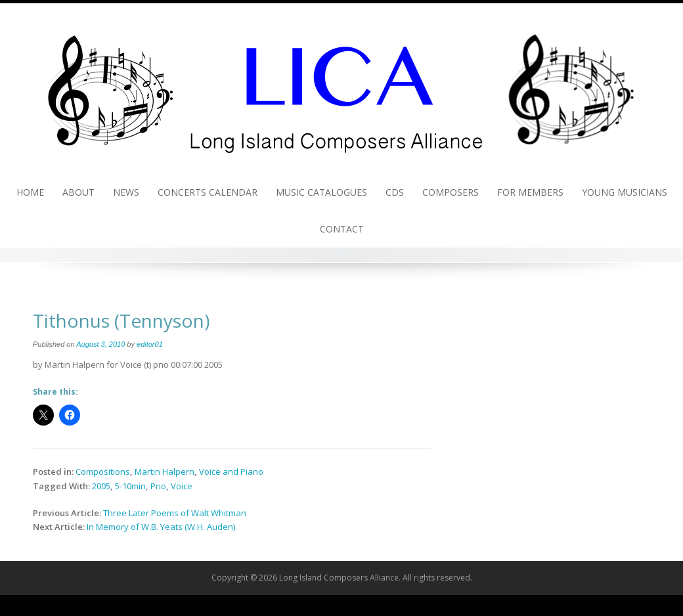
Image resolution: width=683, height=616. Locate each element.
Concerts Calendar (208, 192)
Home (30, 192)
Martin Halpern (165, 472)
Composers (451, 192)
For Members (530, 192)
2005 (101, 486)
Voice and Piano (231, 472)
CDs (395, 192)
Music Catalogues (321, 192)
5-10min (130, 486)
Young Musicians (625, 192)
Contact (342, 229)
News (126, 192)
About (78, 192)
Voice (182, 486)
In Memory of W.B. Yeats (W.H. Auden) (161, 527)
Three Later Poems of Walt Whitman (175, 513)
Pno (158, 486)
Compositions (103, 472)
